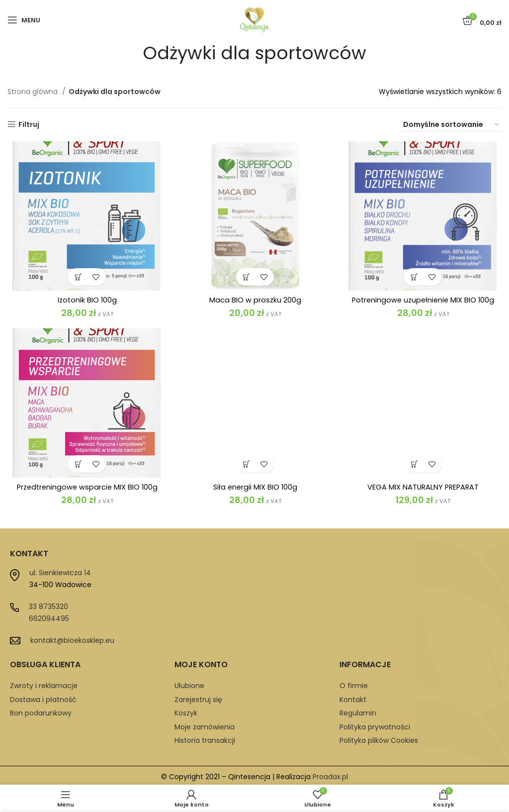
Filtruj (29, 125)
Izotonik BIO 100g (87, 300)
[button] (78, 277)
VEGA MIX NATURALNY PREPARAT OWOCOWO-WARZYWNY (423, 491)
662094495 (49, 616)
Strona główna (34, 92)
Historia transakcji (205, 738)
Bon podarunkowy (41, 711)
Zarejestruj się (198, 697)
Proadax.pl (330, 775)
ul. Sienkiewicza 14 (60, 571)
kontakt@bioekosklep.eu (72, 638)
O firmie (354, 684)
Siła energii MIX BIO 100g (255, 462)
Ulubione (189, 684)
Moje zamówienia (205, 724)
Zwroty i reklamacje (44, 684)
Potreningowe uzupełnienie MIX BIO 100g (423, 300)
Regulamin (358, 711)
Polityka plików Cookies (379, 738)
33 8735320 (48, 605)
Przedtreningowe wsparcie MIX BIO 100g (87, 487)
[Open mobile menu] (24, 20)
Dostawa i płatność (43, 697)
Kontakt (353, 697)
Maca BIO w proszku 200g (255, 300)
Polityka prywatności (375, 724)
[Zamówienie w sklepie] (452, 125)
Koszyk (186, 711)
